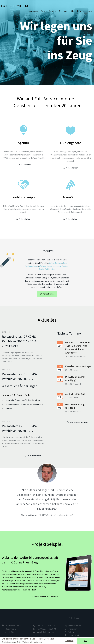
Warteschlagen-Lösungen (50, 266)
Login (90, 11)
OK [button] (85, 641)
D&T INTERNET (15, 6)
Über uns (63, 11)
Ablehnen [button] (70, 641)
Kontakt (81, 11)
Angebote (34, 11)
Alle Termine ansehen (79, 422)
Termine (52, 11)
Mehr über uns (48, 294)
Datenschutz (73, 632)
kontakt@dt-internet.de (46, 632)
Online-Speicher (56, 263)
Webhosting (50, 269)
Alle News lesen (34, 456)
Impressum (73, 629)
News (43, 11)
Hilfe (72, 11)
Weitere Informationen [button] (32, 642)
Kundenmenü (73, 635)
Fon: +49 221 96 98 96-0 (46, 626)
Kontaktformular (74, 626)
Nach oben (76, 618)
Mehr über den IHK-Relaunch (46, 597)
